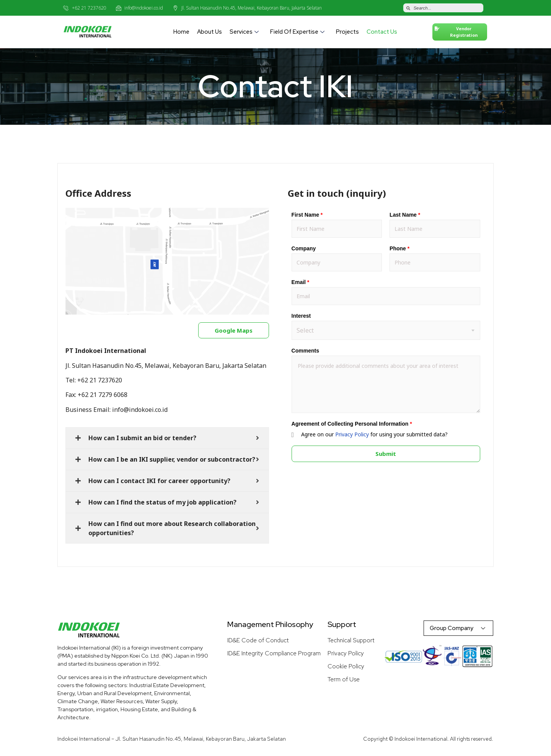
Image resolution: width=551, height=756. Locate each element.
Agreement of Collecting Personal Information (352, 424)
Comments (305, 351)
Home (181, 32)
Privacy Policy (352, 434)
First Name (307, 215)
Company (304, 248)
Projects (347, 32)
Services (245, 32)
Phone (399, 248)
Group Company (458, 628)
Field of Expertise (298, 32)
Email (301, 282)
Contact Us (382, 32)
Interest (301, 316)
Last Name (405, 215)
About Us (209, 32)
